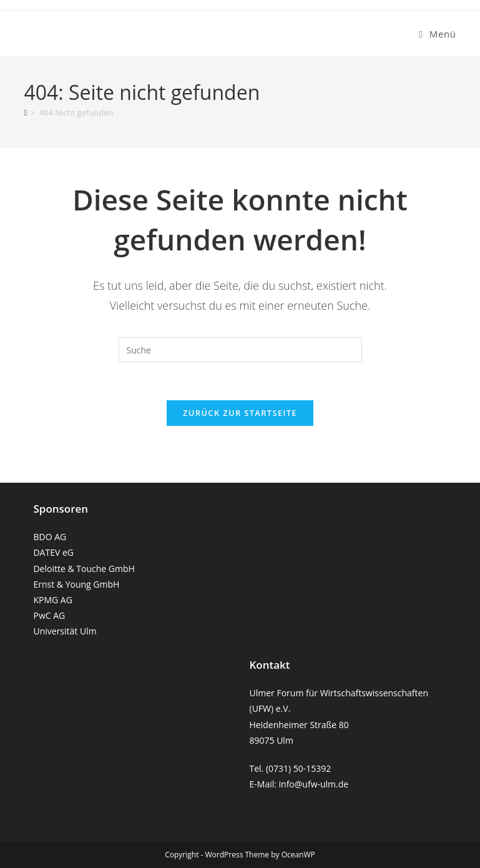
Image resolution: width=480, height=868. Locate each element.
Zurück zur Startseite (240, 413)
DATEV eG (53, 552)
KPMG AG (52, 600)
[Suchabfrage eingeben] (240, 350)
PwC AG (49, 615)
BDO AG (50, 537)
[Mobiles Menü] (437, 34)
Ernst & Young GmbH (76, 584)
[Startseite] (25, 112)
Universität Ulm (65, 631)
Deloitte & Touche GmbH (84, 569)
